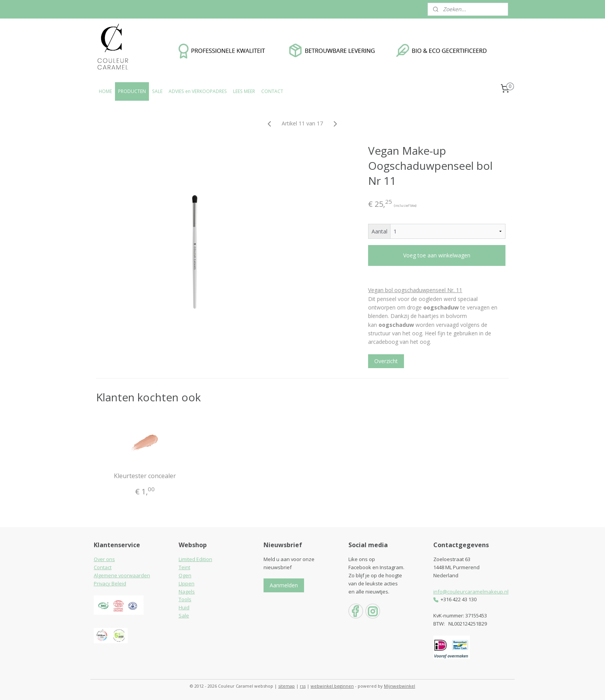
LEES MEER (244, 91)
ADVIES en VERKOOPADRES (198, 91)
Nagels (187, 592)
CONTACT (272, 91)
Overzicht (386, 361)
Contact (103, 567)
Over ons (104, 559)
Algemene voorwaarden (122, 575)
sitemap (286, 686)
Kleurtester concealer (145, 476)
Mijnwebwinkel (400, 686)
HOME (105, 91)
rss (303, 686)
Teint (184, 567)
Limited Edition (195, 559)
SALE (157, 91)
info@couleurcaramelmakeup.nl (471, 592)
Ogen (185, 575)
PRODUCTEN (132, 91)
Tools (185, 599)
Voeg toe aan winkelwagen (437, 255)
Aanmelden (284, 585)
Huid (184, 607)
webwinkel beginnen (332, 686)
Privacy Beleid (110, 583)
